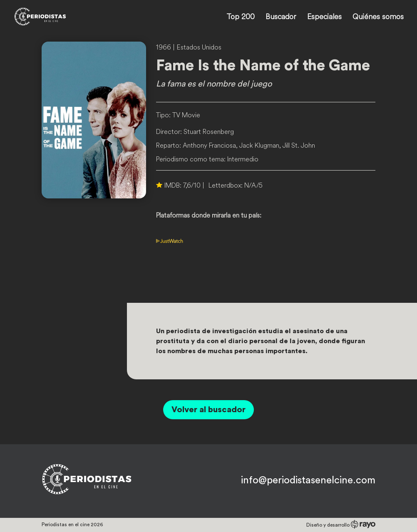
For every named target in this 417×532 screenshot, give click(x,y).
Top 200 (241, 17)
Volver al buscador (208, 410)
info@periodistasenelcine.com (308, 480)
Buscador (281, 17)
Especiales (324, 17)
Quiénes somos (378, 17)
